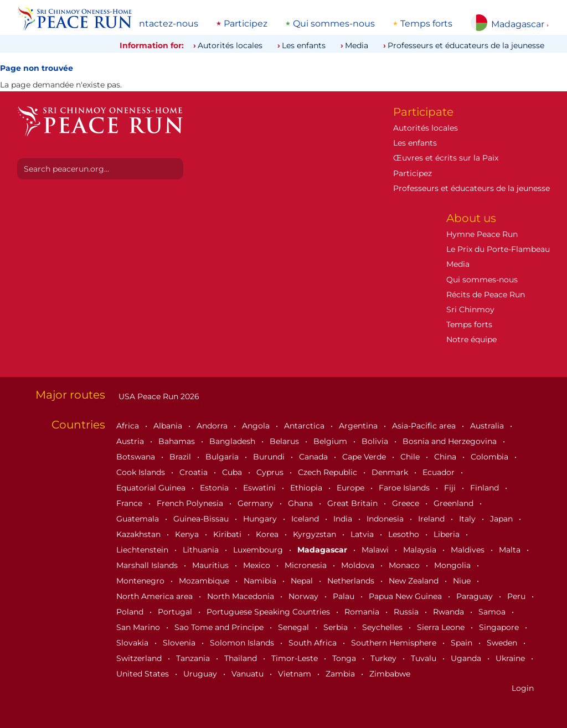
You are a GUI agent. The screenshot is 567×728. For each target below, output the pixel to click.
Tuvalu (425, 658)
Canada (315, 457)
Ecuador (440, 472)
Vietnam (296, 674)
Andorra (213, 426)
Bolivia (376, 441)
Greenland (455, 503)
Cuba (233, 472)
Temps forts (426, 24)
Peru (517, 596)
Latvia (363, 534)
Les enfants (304, 45)
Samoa (493, 612)
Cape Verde (365, 457)
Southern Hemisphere (395, 643)
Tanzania (194, 658)
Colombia (491, 457)
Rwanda (450, 612)
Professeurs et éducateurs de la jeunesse (466, 45)
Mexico (258, 565)
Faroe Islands (405, 488)
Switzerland (140, 658)
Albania (169, 426)
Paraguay (476, 596)
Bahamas (178, 441)
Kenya (188, 534)
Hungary (261, 519)
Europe (352, 488)
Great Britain (354, 503)
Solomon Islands (243, 643)
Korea (268, 534)
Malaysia (421, 550)
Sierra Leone (442, 627)
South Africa (314, 643)
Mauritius (212, 565)
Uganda (467, 658)
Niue (463, 581)
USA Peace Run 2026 (158, 396)
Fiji (451, 488)
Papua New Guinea (406, 596)
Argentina (359, 426)
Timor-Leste (296, 658)
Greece (407, 503)
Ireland (432, 519)
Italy (468, 519)
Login (523, 688)
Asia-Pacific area (425, 426)
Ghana (301, 503)
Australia (488, 426)
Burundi (270, 457)
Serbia (337, 627)
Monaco (405, 565)
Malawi (376, 550)
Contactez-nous (163, 24)
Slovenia (180, 643)
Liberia (448, 534)
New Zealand (415, 581)
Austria (131, 441)
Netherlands (352, 581)
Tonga (345, 658)
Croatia (195, 472)
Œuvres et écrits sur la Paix (446, 158)
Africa (129, 426)
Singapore (500, 627)
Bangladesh (233, 441)
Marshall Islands (148, 565)
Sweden (503, 643)
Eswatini (261, 488)
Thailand (242, 658)
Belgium (331, 441)
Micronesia (307, 565)
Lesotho (405, 534)
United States (144, 674)
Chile (411, 457)
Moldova (359, 565)
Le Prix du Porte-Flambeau (498, 249)
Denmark (391, 472)
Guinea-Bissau (202, 519)
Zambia (341, 674)
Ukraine (511, 658)
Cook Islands (142, 472)
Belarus (285, 441)
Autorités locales (230, 45)
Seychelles (383, 627)
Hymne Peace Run (482, 234)
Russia (407, 612)
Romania (363, 612)
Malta (511, 550)
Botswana (137, 457)
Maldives (469, 550)
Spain (463, 643)
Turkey (385, 658)
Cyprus (271, 472)
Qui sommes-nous (334, 24)
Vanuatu (249, 674)
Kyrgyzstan (316, 534)
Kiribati (228, 534)
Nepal (303, 581)
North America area (156, 596)
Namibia (261, 581)
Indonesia (386, 519)
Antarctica (305, 426)
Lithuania (202, 550)
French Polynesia (191, 503)
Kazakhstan (140, 534)
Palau (345, 596)
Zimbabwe (390, 674)
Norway (305, 596)
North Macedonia (242, 596)
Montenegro (141, 581)
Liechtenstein (143, 550)
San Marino (139, 627)
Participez (246, 24)
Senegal (295, 627)
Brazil (181, 457)
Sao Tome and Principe (220, 627)
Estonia (215, 488)
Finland (486, 488)
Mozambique (205, 581)
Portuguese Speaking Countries (269, 612)
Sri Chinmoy (470, 309)
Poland (131, 612)
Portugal (176, 612)
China (446, 457)
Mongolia (453, 565)
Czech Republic (329, 472)
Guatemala (139, 519)
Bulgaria (223, 457)
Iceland (306, 519)
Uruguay (201, 674)
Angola (257, 426)
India (344, 519)
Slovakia (133, 643)
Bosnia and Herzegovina (451, 441)
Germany (257, 503)
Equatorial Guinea (152, 488)
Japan (502, 519)
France (130, 503)
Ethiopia (307, 488)
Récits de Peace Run (486, 295)
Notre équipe (471, 339)
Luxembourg (259, 550)
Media (357, 45)
